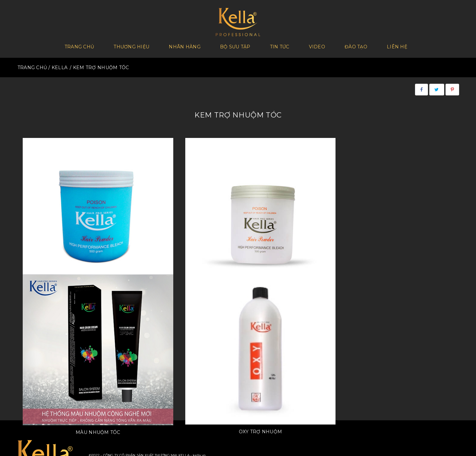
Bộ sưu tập (235, 46)
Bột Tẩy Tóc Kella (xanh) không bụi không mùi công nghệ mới (72, 242)
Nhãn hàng (185, 46)
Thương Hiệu (131, 46)
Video (317, 46)
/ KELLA (58, 65)
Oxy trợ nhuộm (404, 239)
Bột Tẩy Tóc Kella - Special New (183, 239)
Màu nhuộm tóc (293, 240)
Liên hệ (397, 46)
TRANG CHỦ (32, 65)
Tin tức (280, 46)
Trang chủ (79, 46)
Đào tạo (356, 46)
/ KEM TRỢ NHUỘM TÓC (99, 65)
